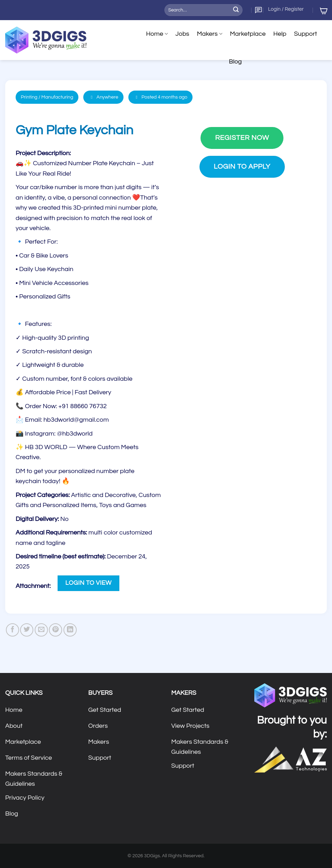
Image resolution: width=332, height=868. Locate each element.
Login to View (88, 583)
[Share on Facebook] (12, 630)
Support (305, 34)
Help (280, 34)
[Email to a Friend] (41, 630)
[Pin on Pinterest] (56, 630)
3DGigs (152, 856)
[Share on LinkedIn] (70, 630)
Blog (235, 62)
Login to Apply (242, 166)
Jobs (182, 34)
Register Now (242, 138)
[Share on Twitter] (27, 630)
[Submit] (236, 10)
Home (157, 34)
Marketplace (248, 34)
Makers (209, 34)
